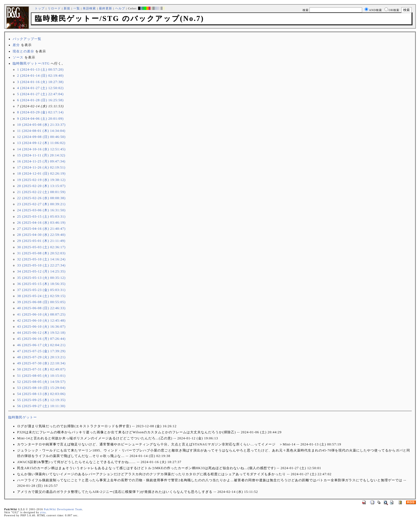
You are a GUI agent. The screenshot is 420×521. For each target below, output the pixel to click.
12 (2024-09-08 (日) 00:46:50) (41, 137)
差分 (16, 45)
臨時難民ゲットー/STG (31, 63)
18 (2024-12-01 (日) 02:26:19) (41, 173)
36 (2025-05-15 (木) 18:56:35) (41, 284)
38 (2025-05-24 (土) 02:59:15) (41, 296)
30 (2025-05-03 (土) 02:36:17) (41, 247)
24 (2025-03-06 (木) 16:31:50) (41, 210)
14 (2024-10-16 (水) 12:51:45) (41, 149)
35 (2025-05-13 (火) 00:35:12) (41, 278)
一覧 (77, 8)
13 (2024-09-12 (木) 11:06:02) (41, 143)
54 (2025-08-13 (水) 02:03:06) (41, 394)
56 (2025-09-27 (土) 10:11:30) (41, 406)
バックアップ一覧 (27, 39)
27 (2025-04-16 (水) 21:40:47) (41, 229)
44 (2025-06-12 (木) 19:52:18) (41, 333)
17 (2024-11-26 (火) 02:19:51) (41, 167)
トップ (40, 8)
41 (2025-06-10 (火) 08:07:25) (41, 314)
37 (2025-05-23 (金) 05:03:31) (41, 290)
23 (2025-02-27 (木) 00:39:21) (41, 204)
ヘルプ (120, 8)
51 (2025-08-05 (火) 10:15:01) (41, 376)
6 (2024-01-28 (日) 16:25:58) (40, 100)
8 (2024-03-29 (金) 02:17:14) (40, 112)
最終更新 (106, 8)
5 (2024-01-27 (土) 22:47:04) (40, 94)
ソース (18, 57)
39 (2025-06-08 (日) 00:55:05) (41, 302)
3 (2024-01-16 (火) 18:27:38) (40, 82)
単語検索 (89, 8)
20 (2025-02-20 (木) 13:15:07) (41, 186)
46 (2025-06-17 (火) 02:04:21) (41, 345)
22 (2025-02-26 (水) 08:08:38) (41, 198)
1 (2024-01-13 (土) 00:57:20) (40, 70)
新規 (67, 8)
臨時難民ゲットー (23, 417)
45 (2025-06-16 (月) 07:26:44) (41, 339)
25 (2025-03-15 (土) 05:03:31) (41, 217)
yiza (43, 512)
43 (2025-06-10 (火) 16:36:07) (41, 327)
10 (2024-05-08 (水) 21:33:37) (41, 125)
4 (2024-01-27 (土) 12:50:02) (40, 88)
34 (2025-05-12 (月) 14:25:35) (41, 271)
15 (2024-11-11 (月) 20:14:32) (41, 155)
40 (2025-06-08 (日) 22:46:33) (41, 308)
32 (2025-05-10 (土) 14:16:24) (41, 259)
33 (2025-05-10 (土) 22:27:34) (41, 265)
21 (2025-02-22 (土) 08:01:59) (41, 192)
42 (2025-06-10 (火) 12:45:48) (41, 320)
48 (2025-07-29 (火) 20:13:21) (41, 357)
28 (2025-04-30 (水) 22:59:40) (41, 235)
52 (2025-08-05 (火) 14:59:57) (41, 382)
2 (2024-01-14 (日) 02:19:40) (40, 76)
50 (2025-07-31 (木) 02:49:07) (41, 369)
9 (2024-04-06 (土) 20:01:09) (40, 119)
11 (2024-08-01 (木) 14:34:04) (41, 131)
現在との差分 (23, 51)
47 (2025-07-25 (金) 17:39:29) (41, 351)
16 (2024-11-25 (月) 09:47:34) (41, 161)
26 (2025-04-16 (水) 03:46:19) (41, 223)
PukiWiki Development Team (63, 509)
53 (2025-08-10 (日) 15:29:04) (41, 388)
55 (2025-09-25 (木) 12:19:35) (41, 400)
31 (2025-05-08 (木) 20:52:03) (41, 253)
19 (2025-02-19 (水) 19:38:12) (41, 180)
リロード (54, 8)
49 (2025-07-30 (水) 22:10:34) (41, 363)
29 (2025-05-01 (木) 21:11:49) (41, 241)
